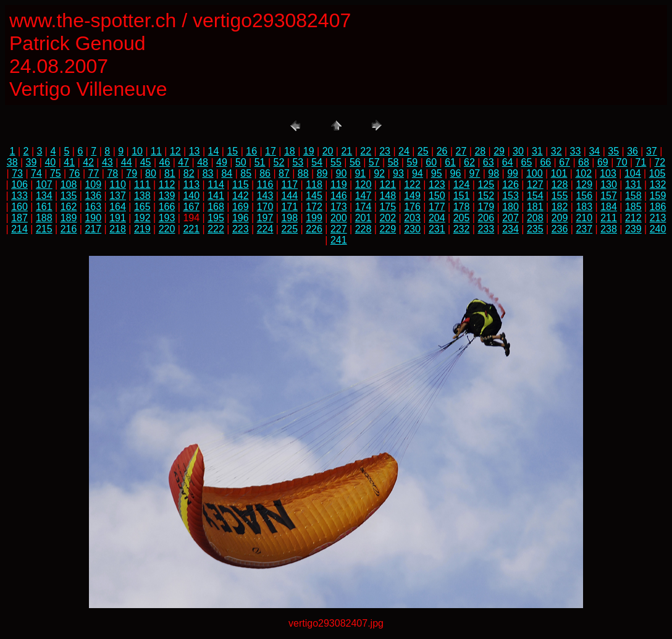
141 (216, 196)
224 (265, 229)
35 (613, 151)
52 (279, 162)
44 (127, 162)
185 (633, 207)
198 (289, 218)
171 (289, 207)
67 (565, 162)
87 (284, 173)
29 (499, 151)
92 (379, 173)
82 (189, 173)
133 (19, 196)
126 (510, 184)
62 (469, 162)
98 (493, 173)
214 (19, 229)
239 (633, 229)
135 (69, 196)
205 (462, 218)
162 (69, 207)
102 (583, 173)
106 (19, 184)
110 (118, 184)
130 (609, 184)
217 (93, 229)
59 (412, 162)
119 (339, 184)
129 (584, 184)
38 (12, 162)
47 (183, 162)
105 (657, 173)
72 (660, 162)
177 (437, 207)
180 (510, 207)
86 (265, 173)
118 (314, 184)
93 (398, 173)
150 (437, 196)
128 (560, 184)
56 (355, 162)
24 (404, 151)
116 (265, 184)
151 (462, 196)
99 (513, 173)
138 (142, 196)
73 (17, 173)
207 (510, 218)
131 (633, 184)
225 (289, 229)
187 (19, 218)
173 (339, 207)
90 (342, 173)
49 (222, 162)
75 (56, 173)
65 (527, 162)
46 (165, 162)
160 (19, 207)
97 (474, 173)
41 (69, 162)
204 (437, 218)
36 (632, 151)
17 (271, 151)
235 (535, 229)
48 (203, 162)
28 (480, 151)
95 (437, 173)
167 (191, 207)
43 (107, 162)
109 (93, 184)
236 (560, 229)
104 (633, 173)
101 (559, 173)
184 (609, 207)
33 (576, 151)
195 (216, 218)
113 (191, 184)
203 (412, 218)
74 (36, 173)
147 (363, 196)
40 (50, 162)
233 (486, 229)
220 (167, 229)
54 (317, 162)
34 (594, 151)
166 (167, 207)
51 (260, 162)
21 (346, 151)
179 (486, 207)
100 (535, 173)
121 (388, 184)
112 (167, 184)
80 (151, 173)
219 (142, 229)
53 (298, 162)
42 (88, 162)
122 (412, 184)
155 (560, 196)
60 (431, 162)
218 (118, 229)
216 (69, 229)
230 (412, 229)
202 (388, 218)
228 (363, 229)
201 (363, 218)
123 (437, 184)
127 (535, 184)
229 (388, 229)
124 (462, 184)
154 (535, 196)
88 (303, 173)
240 (658, 229)
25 (423, 151)
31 (537, 151)
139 (167, 196)
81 (170, 173)
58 (393, 162)
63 (489, 162)
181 (535, 207)
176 (412, 207)
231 (437, 229)
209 (560, 218)
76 (75, 173)
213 (658, 218)
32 (556, 151)
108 (69, 184)
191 (118, 218)
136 (93, 196)
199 (314, 218)
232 (462, 229)
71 (641, 162)
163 (93, 207)
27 (461, 151)
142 (241, 196)
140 (191, 196)
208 (535, 218)
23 (385, 151)
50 (241, 162)
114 (216, 184)
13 (195, 151)
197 (265, 218)
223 (241, 229)
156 (584, 196)
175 (388, 207)
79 (132, 173)
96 (456, 173)
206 (486, 218)
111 (142, 184)
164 (118, 207)
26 (442, 151)
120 (363, 184)
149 (412, 196)
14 (214, 151)
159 (658, 196)
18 (290, 151)
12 (175, 151)
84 (227, 173)
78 (112, 173)
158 (633, 196)
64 (508, 162)
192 (142, 218)
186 (658, 207)
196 (241, 218)
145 (314, 196)
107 (44, 184)
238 (609, 229)
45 (146, 162)
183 (584, 207)
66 (545, 162)
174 (363, 207)
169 (241, 207)
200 (339, 218)
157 (609, 196)
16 (251, 151)
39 (31, 162)
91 (360, 173)
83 (208, 173)
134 (44, 196)
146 (339, 196)
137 (118, 196)
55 (336, 162)
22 (366, 151)
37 (652, 151)
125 (486, 184)
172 (314, 207)
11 (156, 151)
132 (658, 184)
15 (232, 151)
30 (518, 151)
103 (608, 173)
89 (322, 173)
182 (560, 207)
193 (167, 218)
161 (44, 207)
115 (241, 184)
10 (137, 151)
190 (93, 218)
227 (339, 229)
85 (246, 173)
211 (609, 218)
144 (289, 196)
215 (44, 229)
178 (462, 207)
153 (510, 196)
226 (314, 229)
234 (510, 229)
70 (622, 162)
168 (216, 207)
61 (450, 162)
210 (584, 218)
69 (603, 162)
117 (289, 184)
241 (339, 240)
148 (388, 196)
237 (584, 229)
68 (584, 162)
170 (265, 207)
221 (191, 229)
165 (142, 207)
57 (374, 162)
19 (309, 151)
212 (633, 218)
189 (69, 218)
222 (216, 229)
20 (328, 151)
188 (44, 218)
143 (265, 196)
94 (418, 173)
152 (486, 196)
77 (94, 173)
